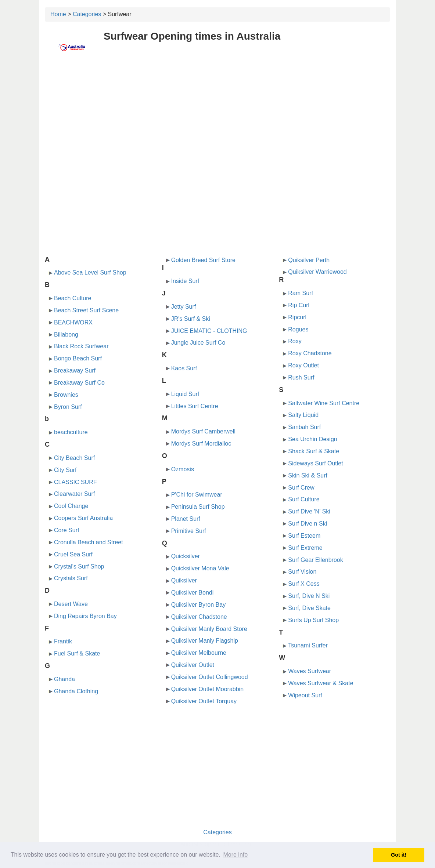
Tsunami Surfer (308, 645)
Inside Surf (185, 281)
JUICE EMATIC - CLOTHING (209, 331)
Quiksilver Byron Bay (199, 605)
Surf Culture (304, 499)
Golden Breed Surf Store (203, 260)
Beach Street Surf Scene (86, 310)
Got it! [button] (399, 855)
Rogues (298, 329)
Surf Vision (302, 572)
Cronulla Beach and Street (89, 542)
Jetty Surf (184, 307)
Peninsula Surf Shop (198, 507)
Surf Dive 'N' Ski (309, 511)
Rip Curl (299, 305)
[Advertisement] (217, 116)
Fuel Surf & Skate (77, 653)
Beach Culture (73, 298)
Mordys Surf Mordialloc (201, 444)
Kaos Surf (184, 368)
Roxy (295, 341)
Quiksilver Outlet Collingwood (210, 677)
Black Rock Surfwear (81, 346)
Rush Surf (301, 377)
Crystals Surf (71, 578)
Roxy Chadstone (310, 353)
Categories (87, 14)
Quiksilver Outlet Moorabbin (207, 689)
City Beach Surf (74, 458)
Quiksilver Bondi (193, 593)
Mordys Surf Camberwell (203, 431)
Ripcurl (297, 317)
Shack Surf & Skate (314, 451)
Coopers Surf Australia (83, 518)
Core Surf (66, 530)
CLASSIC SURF (75, 482)
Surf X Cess (304, 584)
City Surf (65, 470)
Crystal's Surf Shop (79, 566)
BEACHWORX (73, 322)
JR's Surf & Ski (191, 319)
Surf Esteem (304, 536)
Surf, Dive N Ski (309, 596)
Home (58, 14)
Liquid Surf (185, 394)
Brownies (66, 395)
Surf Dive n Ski (308, 524)
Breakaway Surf (75, 371)
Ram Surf (301, 293)
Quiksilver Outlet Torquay (204, 701)
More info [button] (235, 855)
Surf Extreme (305, 548)
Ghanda (64, 679)
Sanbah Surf (304, 427)
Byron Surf (68, 407)
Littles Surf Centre (195, 406)
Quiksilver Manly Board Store (209, 629)
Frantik (63, 641)
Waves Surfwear (310, 671)
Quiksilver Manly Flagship (205, 641)
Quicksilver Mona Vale (200, 568)
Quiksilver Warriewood (317, 272)
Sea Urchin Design (312, 439)
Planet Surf (186, 519)
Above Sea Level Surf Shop (90, 273)
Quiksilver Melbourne (199, 653)
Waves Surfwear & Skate (321, 683)
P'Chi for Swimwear (197, 495)
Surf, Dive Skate (309, 608)
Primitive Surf (189, 531)
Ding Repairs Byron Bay (85, 616)
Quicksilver (186, 556)
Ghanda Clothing (76, 691)
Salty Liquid (303, 415)
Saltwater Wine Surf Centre (324, 403)
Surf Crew (301, 488)
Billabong (66, 335)
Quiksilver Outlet (193, 665)
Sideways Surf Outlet (315, 463)
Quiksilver (184, 580)
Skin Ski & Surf (308, 475)
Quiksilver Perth (309, 260)
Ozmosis (183, 469)
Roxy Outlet (303, 365)
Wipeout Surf (305, 695)
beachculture (71, 432)
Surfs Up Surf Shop (313, 620)
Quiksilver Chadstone (199, 617)
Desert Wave (71, 604)
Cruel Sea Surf (73, 554)
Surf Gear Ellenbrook (315, 560)
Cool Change (71, 506)
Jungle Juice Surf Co (198, 343)
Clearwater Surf (74, 494)
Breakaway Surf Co (79, 383)
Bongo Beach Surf (78, 358)
